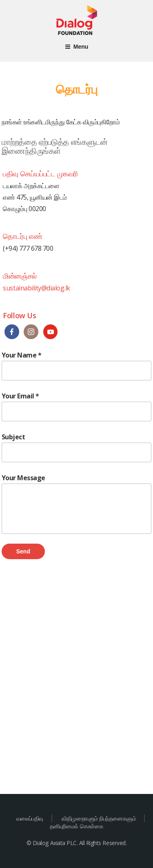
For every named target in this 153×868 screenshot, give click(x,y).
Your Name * (77, 365)
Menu (77, 47)
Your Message (77, 504)
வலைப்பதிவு (30, 818)
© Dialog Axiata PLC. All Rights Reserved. (76, 843)
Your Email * (77, 406)
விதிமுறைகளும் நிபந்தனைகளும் (99, 818)
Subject (77, 447)
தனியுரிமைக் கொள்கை (76, 826)
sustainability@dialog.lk (36, 288)
